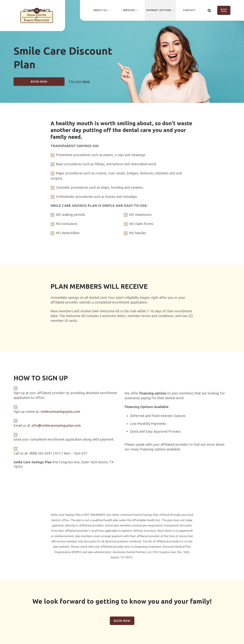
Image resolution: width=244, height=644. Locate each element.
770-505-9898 (79, 82)
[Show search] (209, 10)
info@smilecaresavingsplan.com (56, 425)
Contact (189, 10)
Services (129, 10)
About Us (100, 10)
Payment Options (159, 10)
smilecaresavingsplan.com (60, 411)
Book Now (224, 10)
